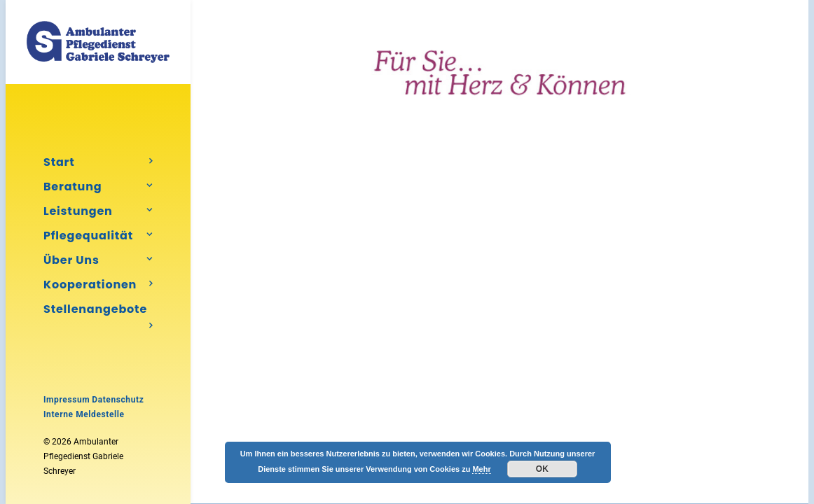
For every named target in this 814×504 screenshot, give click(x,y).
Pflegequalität (98, 236)
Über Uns (98, 260)
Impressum (67, 400)
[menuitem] (98, 162)
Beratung (98, 187)
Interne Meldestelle (84, 414)
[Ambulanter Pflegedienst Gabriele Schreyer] (98, 42)
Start (98, 162)
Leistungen (98, 211)
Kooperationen (98, 285)
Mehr (481, 469)
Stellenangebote (98, 311)
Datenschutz (118, 400)
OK (542, 469)
